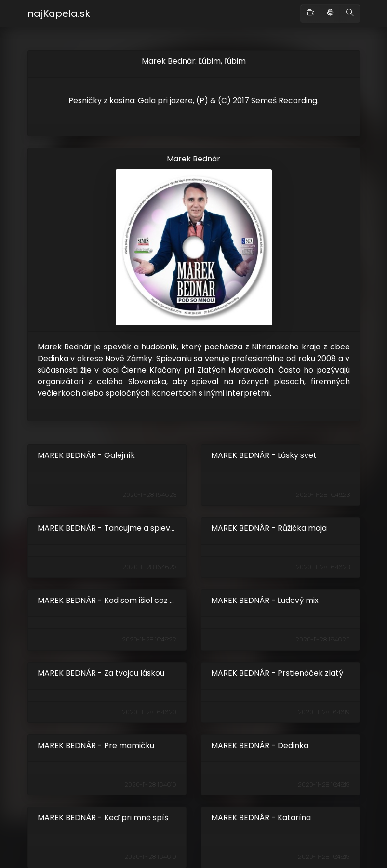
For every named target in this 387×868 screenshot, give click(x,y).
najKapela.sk (59, 13)
